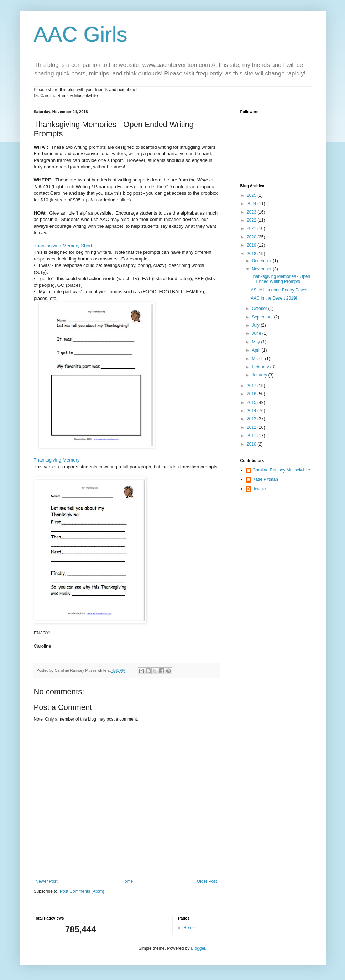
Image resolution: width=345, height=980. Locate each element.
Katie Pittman (265, 479)
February (261, 367)
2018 (252, 254)
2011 (252, 436)
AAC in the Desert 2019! (274, 298)
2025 (252, 195)
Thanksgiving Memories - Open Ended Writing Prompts (280, 279)
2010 (252, 444)
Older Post (207, 881)
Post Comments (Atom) (82, 891)
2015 (252, 402)
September (263, 317)
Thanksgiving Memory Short (63, 246)
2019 (252, 245)
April (257, 350)
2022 (252, 220)
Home (127, 881)
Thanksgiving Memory (57, 460)
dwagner (261, 489)
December (262, 261)
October (260, 309)
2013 (252, 419)
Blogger (198, 948)
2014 (252, 411)
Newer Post (47, 881)
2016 (252, 394)
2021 (252, 228)
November (262, 269)
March (258, 359)
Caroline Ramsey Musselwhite (281, 470)
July (256, 325)
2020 (252, 237)
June (257, 333)
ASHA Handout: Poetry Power (279, 290)
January (260, 375)
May (256, 342)
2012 (252, 427)
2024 (252, 204)
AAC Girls (81, 34)
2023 (252, 212)
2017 (252, 386)
